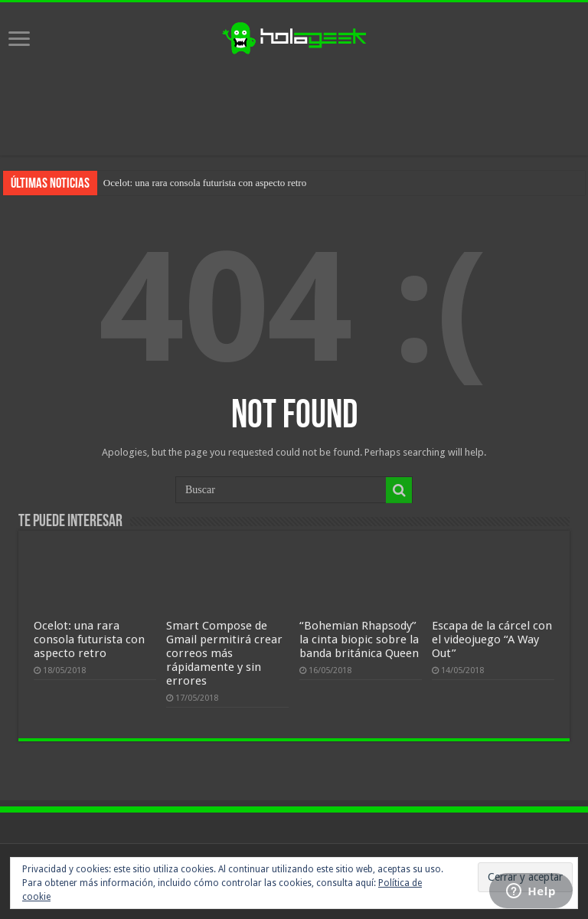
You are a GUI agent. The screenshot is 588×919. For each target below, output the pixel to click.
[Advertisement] (294, 106)
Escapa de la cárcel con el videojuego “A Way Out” (492, 639)
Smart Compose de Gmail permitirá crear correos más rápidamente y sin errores (224, 653)
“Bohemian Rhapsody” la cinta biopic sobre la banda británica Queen (359, 639)
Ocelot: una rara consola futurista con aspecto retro (205, 183)
